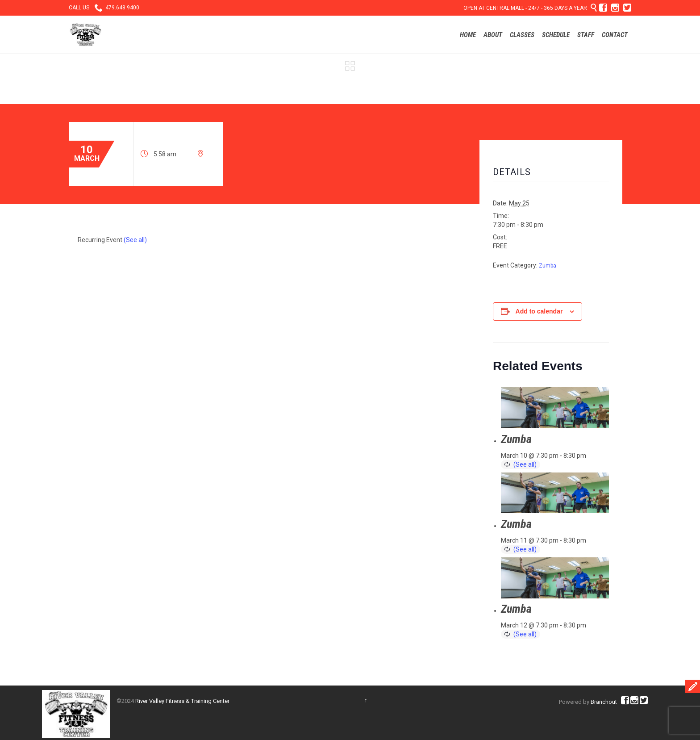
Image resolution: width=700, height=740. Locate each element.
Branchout (604, 702)
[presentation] (555, 408)
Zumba (548, 266)
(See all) (135, 240)
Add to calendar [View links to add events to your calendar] (539, 311)
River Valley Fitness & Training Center (182, 701)
